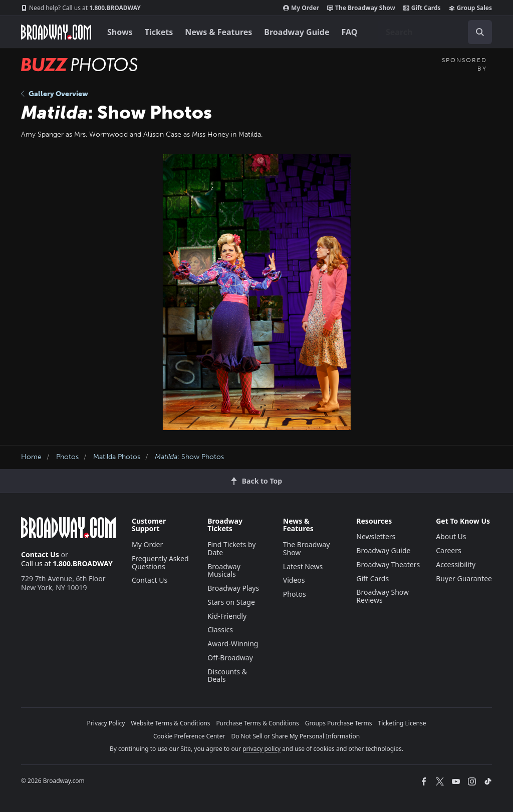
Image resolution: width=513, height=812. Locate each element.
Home (31, 457)
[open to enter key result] (480, 32)
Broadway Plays (233, 588)
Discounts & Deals (227, 676)
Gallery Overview (55, 94)
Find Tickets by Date (231, 548)
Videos (294, 580)
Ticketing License (402, 723)
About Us (451, 536)
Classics (220, 630)
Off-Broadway (230, 658)
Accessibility (456, 564)
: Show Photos (189, 457)
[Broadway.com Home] (56, 32)
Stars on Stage (231, 602)
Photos (67, 457)
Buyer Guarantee (464, 578)
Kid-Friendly (227, 616)
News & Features (218, 32)
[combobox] (435, 32)
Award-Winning (233, 644)
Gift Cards (422, 8)
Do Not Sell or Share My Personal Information (295, 736)
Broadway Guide (297, 32)
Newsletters (376, 536)
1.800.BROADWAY (81, 8)
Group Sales (470, 8)
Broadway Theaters (388, 564)
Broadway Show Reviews (382, 596)
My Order (301, 8)
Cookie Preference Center (189, 736)
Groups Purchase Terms (339, 723)
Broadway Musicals (224, 570)
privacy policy (262, 749)
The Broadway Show (361, 8)
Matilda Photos (117, 457)
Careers (448, 550)
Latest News (303, 566)
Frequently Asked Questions (160, 562)
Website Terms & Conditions (170, 723)
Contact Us (40, 554)
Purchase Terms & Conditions (258, 723)
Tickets (159, 32)
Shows (120, 32)
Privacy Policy (106, 723)
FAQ (350, 32)
